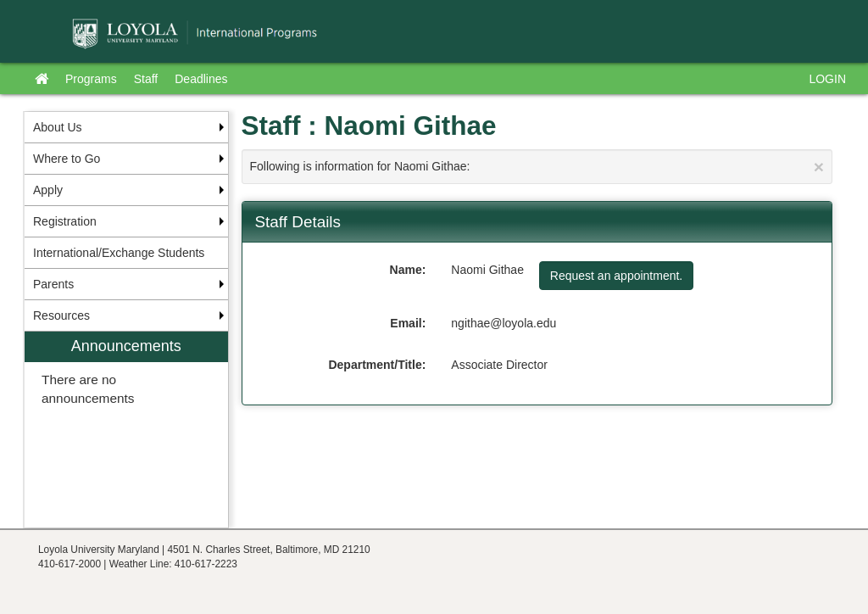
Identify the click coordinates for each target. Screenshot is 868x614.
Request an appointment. (616, 276)
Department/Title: (377, 365)
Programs (91, 79)
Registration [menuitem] (65, 221)
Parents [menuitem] (53, 284)
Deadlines (201, 79)
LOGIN (827, 79)
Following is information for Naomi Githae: (537, 167)
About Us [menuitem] (58, 127)
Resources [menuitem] (61, 315)
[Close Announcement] (819, 167)
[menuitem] (126, 430)
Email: (408, 323)
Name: (408, 270)
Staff (146, 79)
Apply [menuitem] (48, 190)
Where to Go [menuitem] (67, 159)
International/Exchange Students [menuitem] (119, 253)
